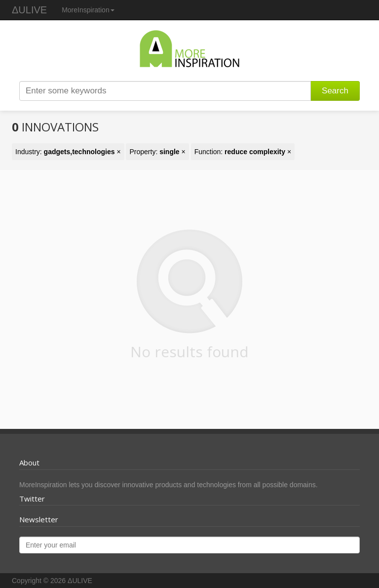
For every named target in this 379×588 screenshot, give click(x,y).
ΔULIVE (29, 10)
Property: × (157, 152)
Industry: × (68, 152)
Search (335, 91)
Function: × (243, 152)
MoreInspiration (88, 10)
